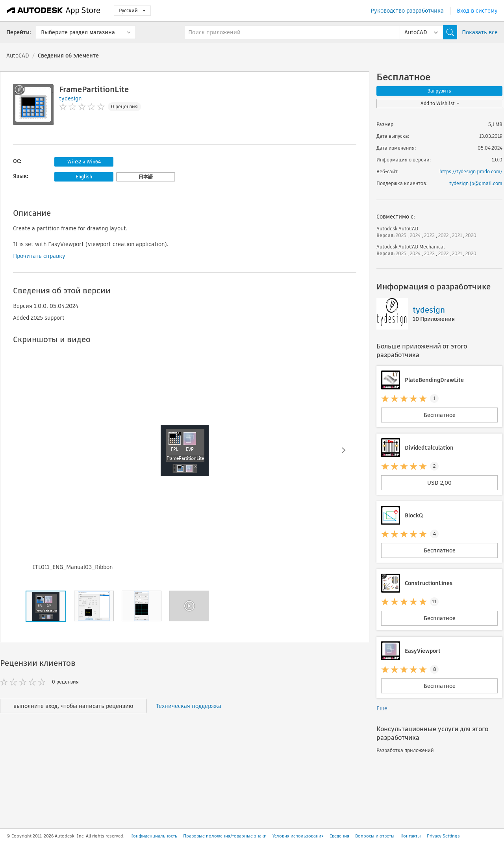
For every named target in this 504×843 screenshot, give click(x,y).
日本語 (146, 177)
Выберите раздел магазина (78, 32)
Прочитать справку (39, 256)
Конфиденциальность (154, 836)
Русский (132, 10)
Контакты (411, 836)
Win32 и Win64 (84, 162)
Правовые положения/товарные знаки (225, 836)
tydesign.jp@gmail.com (476, 183)
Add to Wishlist (440, 103)
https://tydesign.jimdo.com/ (471, 171)
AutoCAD (18, 56)
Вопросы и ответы (375, 836)
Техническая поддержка (189, 706)
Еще (382, 708)
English (84, 177)
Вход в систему (477, 11)
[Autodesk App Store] (54, 11)
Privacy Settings (443, 836)
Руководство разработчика (407, 11)
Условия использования (298, 836)
